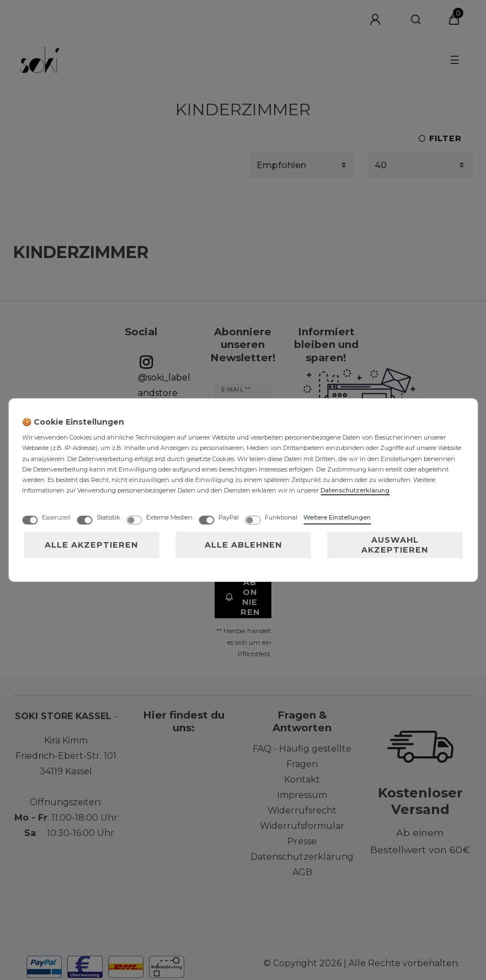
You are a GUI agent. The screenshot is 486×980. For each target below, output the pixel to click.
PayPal (229, 517)
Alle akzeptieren (91, 545)
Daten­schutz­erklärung (355, 490)
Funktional (281, 517)
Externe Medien (169, 517)
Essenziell (56, 517)
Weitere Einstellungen (337, 517)
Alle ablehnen (243, 545)
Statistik (108, 517)
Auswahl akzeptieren (395, 545)
